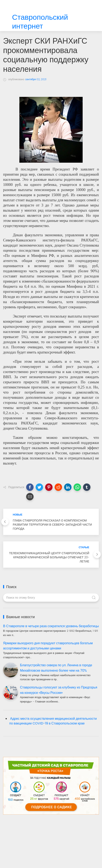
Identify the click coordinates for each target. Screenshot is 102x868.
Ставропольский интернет (40, 22)
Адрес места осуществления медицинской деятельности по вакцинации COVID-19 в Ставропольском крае (53, 721)
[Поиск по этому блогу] (51, 598)
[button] (30, 487)
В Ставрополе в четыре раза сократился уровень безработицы (51, 626)
